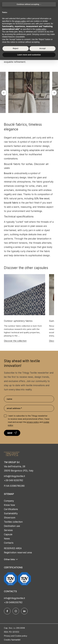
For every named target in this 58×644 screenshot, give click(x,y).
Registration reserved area (18, 553)
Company (9, 501)
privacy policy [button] (20, 21)
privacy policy (33, 422)
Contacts (9, 543)
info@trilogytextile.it (14, 476)
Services (8, 530)
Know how (9, 505)
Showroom (10, 518)
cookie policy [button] (41, 29)
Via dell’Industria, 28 (15, 466)
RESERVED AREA (13, 548)
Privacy (7, 636)
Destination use (12, 526)
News (7, 539)
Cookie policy (21, 636)
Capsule (8, 534)
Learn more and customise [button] (29, 55)
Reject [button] (16, 48)
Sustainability (11, 513)
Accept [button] (42, 48)
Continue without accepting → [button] (29, 4)
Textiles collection (13, 522)
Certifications (11, 509)
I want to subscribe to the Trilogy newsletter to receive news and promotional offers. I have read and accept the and (29, 420)
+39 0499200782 (13, 602)
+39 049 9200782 (14, 480)
